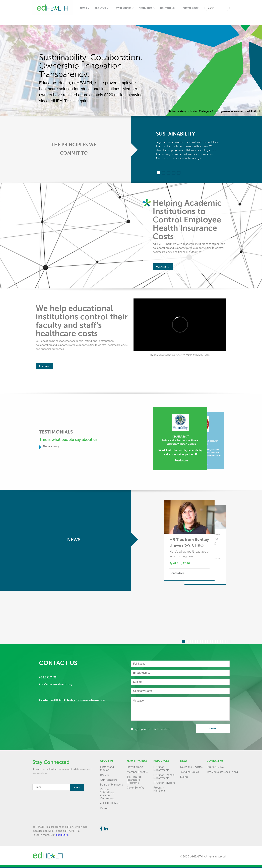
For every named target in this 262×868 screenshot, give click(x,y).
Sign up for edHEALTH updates (151, 729)
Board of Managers (111, 785)
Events (184, 777)
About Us (100, 8)
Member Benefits (137, 772)
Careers (105, 808)
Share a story (50, 447)
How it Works (137, 761)
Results (104, 775)
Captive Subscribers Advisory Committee (107, 794)
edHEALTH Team (110, 803)
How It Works (122, 8)
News (83, 8)
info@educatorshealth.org (222, 772)
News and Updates (191, 767)
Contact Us (167, 8)
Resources (146, 8)
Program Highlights (159, 789)
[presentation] (156, 738)
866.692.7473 (215, 767)
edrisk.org (62, 835)
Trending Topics (189, 772)
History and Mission (107, 768)
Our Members (163, 267)
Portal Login (191, 8)
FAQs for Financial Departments (164, 776)
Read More (44, 366)
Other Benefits (136, 788)
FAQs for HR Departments (161, 768)
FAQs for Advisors (164, 783)
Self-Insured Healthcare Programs (134, 780)
